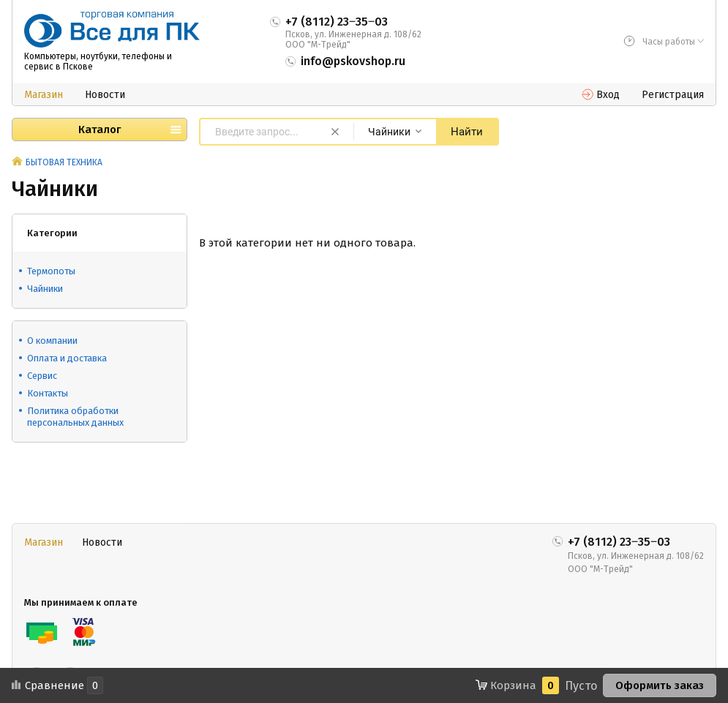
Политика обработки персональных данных (75, 417)
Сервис (42, 376)
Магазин (44, 95)
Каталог (100, 129)
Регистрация (673, 95)
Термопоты (51, 271)
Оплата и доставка (67, 358)
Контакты (48, 393)
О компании (52, 341)
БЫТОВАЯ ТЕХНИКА (64, 162)
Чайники (45, 289)
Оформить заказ (660, 685)
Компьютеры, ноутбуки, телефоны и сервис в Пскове (98, 61)
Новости (105, 95)
